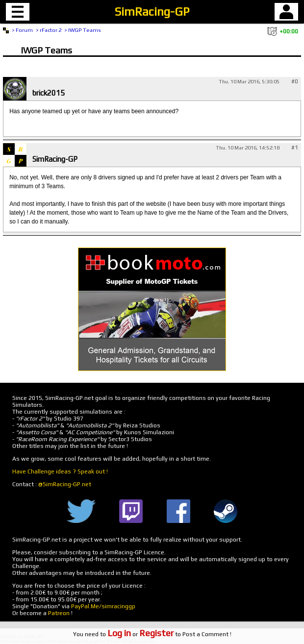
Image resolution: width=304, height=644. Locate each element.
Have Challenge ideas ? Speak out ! (60, 471)
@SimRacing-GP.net (65, 484)
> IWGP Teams (83, 30)
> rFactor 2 (49, 30)
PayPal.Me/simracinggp (103, 606)
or (140, 634)
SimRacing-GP (152, 12)
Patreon (59, 613)
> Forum (22, 30)
